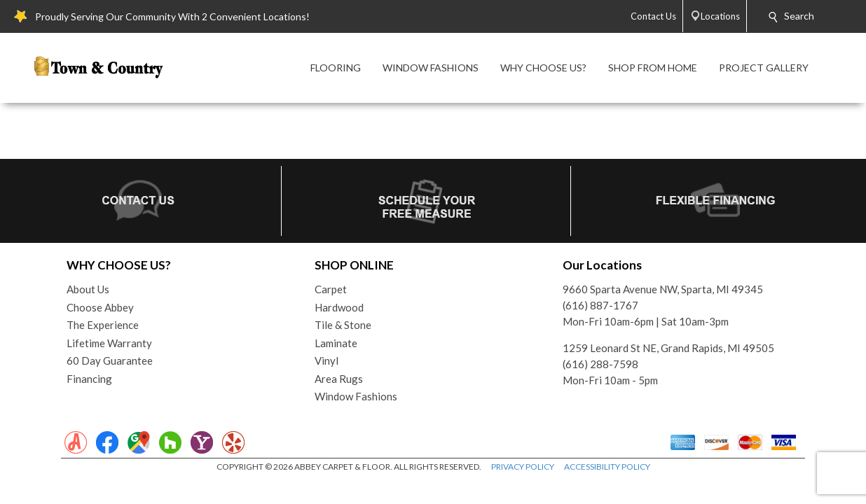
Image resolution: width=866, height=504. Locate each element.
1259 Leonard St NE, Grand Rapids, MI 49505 (668, 348)
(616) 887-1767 (600, 305)
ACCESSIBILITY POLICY (607, 467)
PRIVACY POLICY (523, 467)
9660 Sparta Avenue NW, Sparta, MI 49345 (663, 289)
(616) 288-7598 (600, 364)
